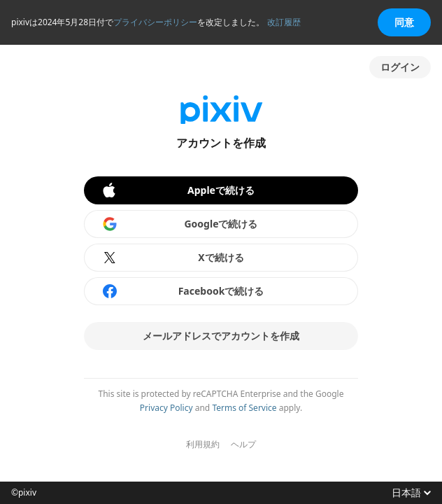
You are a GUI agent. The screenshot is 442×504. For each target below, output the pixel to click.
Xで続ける (173, 258)
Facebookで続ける (183, 291)
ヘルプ (243, 444)
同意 (404, 22)
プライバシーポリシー (155, 22)
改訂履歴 (284, 22)
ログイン (400, 67)
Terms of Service (244, 408)
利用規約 (203, 444)
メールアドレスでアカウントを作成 (221, 336)
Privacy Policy (166, 408)
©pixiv (24, 493)
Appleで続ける (178, 190)
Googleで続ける (180, 224)
